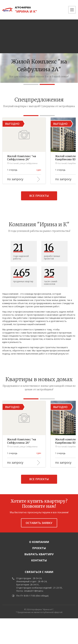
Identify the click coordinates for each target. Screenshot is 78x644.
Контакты (39, 586)
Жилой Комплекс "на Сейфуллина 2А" (31, 171)
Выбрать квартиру (39, 580)
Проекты (39, 574)
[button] (31, 84)
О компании (39, 568)
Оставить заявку (39, 548)
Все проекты (39, 209)
